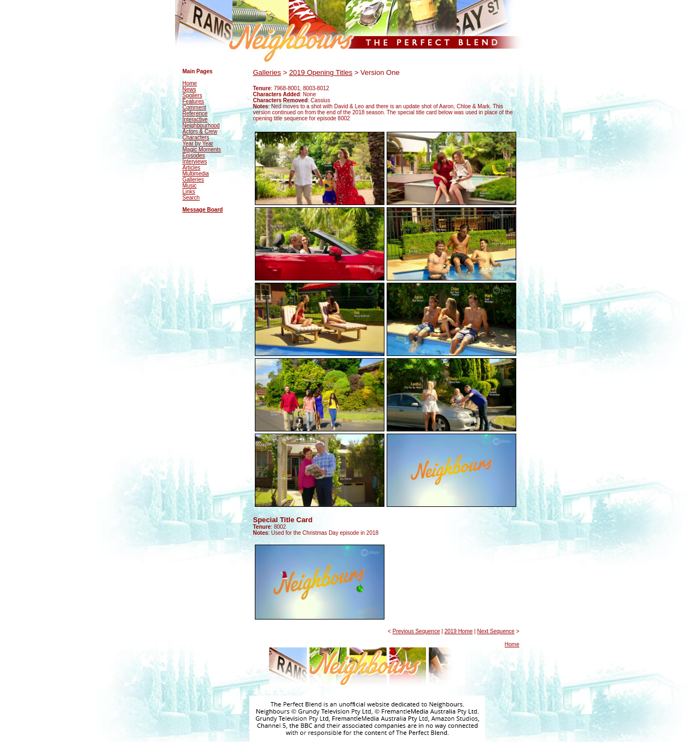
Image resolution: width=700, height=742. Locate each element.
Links (189, 192)
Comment (194, 107)
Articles (192, 168)
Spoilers (192, 95)
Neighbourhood (201, 125)
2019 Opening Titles (321, 72)
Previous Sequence (416, 631)
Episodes (194, 156)
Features (193, 101)
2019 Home (459, 631)
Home (190, 83)
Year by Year (198, 144)
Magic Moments (202, 150)
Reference (195, 113)
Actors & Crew (200, 132)
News (189, 89)
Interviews (195, 162)
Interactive (195, 119)
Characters (196, 138)
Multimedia (196, 174)
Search (191, 198)
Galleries (193, 180)
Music (190, 186)
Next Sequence (495, 631)
